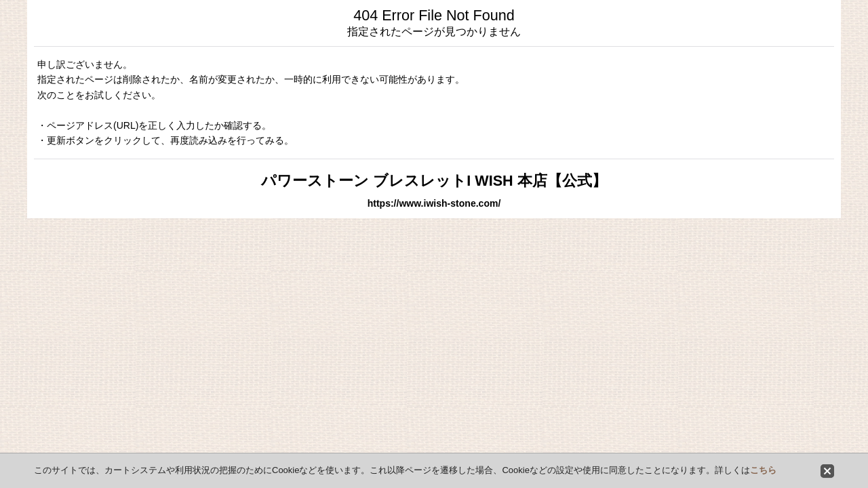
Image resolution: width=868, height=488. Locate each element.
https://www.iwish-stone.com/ (434, 203)
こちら (763, 470)
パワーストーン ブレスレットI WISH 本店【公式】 (434, 181)
